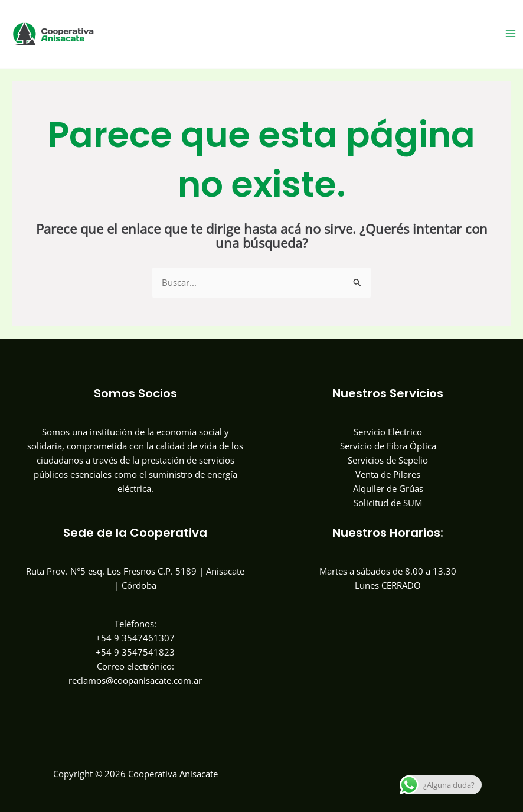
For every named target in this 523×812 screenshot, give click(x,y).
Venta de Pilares (388, 474)
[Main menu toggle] (511, 34)
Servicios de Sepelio (388, 460)
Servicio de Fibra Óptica (388, 446)
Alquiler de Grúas (388, 488)
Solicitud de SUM (388, 503)
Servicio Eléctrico (388, 432)
